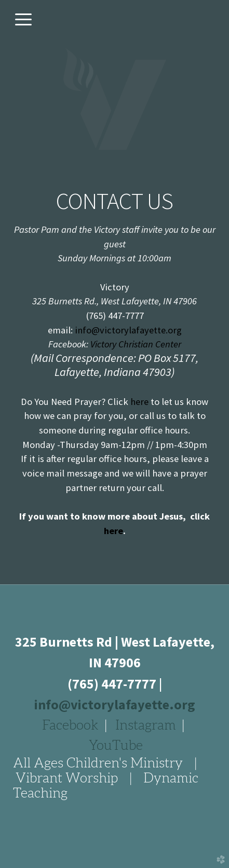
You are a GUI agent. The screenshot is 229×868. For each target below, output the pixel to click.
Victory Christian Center (135, 344)
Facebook (70, 725)
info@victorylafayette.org (128, 330)
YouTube (116, 745)
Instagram (146, 725)
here (139, 402)
